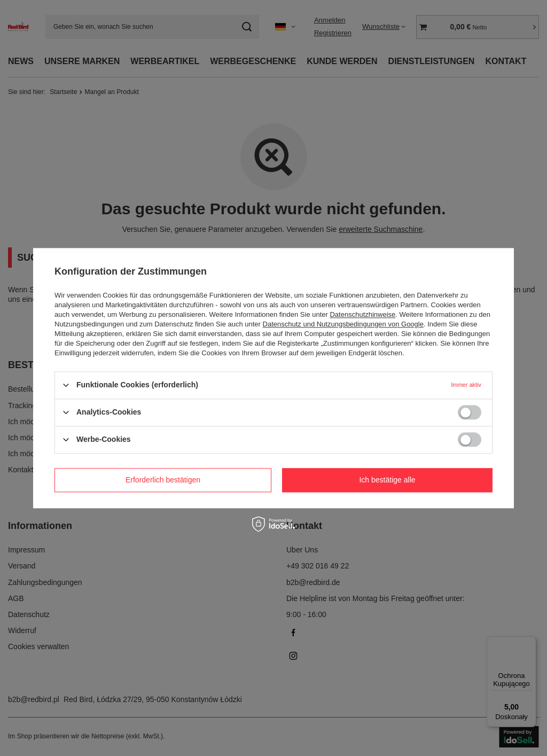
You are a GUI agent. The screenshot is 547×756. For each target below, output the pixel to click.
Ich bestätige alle (387, 480)
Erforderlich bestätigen (163, 480)
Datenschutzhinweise (362, 314)
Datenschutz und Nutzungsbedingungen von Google (343, 324)
